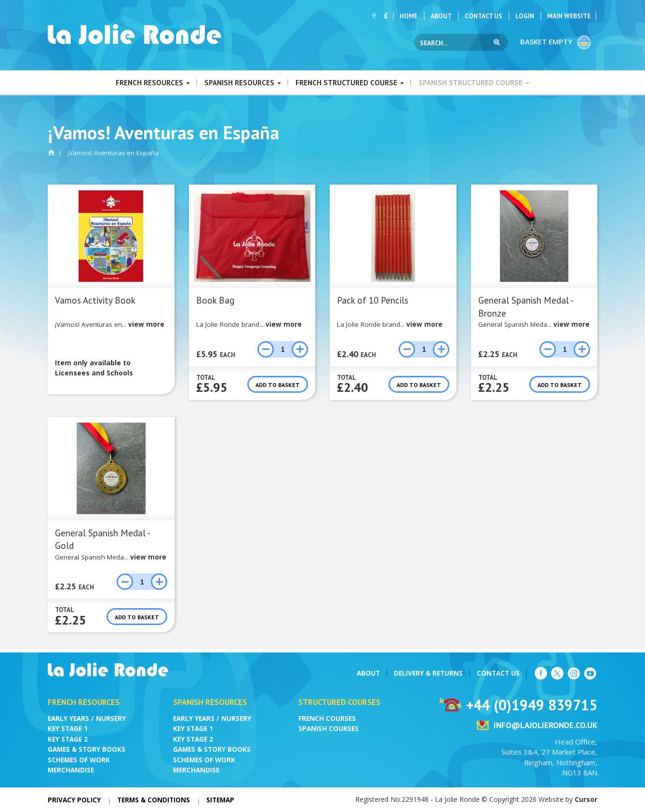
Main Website (569, 16)
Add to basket (278, 385)
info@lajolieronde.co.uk (545, 725)
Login (525, 16)
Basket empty (556, 42)
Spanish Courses (329, 729)
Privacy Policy (74, 800)
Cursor (586, 799)
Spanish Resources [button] (243, 83)
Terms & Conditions (154, 800)
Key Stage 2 (68, 739)
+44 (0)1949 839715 (532, 705)
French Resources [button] (153, 83)
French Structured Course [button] (350, 83)
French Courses (327, 719)
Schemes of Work (79, 760)
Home (409, 16)
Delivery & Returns (428, 673)
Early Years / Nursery (87, 719)
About (441, 16)
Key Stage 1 (68, 729)
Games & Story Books (87, 749)
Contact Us (484, 16)
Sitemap (220, 800)
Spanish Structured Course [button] (474, 83)
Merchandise (71, 770)
